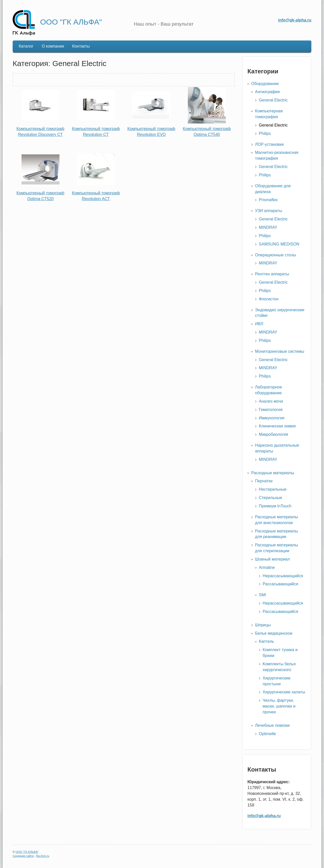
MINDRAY (268, 227)
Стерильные (271, 498)
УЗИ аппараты (269, 211)
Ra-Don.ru (43, 856)
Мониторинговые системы (280, 351)
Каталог (26, 46)
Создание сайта (23, 856)
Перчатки (264, 481)
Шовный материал (272, 559)
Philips (265, 133)
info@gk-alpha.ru (295, 20)
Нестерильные (273, 489)
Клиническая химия (277, 426)
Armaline (267, 567)
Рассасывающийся (280, 584)
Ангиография (268, 92)
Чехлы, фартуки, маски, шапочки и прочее (279, 706)
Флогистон (269, 299)
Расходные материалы (273, 473)
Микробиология (274, 434)
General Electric (273, 100)
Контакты (81, 46)
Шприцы (263, 625)
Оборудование (265, 84)
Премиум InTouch (275, 506)
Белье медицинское (274, 633)
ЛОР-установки (269, 144)
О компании (53, 46)
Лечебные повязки (272, 725)
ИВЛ (259, 324)
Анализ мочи (271, 401)
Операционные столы (276, 255)
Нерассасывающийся (283, 576)
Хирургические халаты (284, 692)
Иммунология (272, 418)
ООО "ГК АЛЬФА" (71, 22)
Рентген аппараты (272, 274)
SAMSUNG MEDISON (279, 244)
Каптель (267, 641)
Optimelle (268, 734)
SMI (262, 595)
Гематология (271, 410)
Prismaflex (268, 200)
